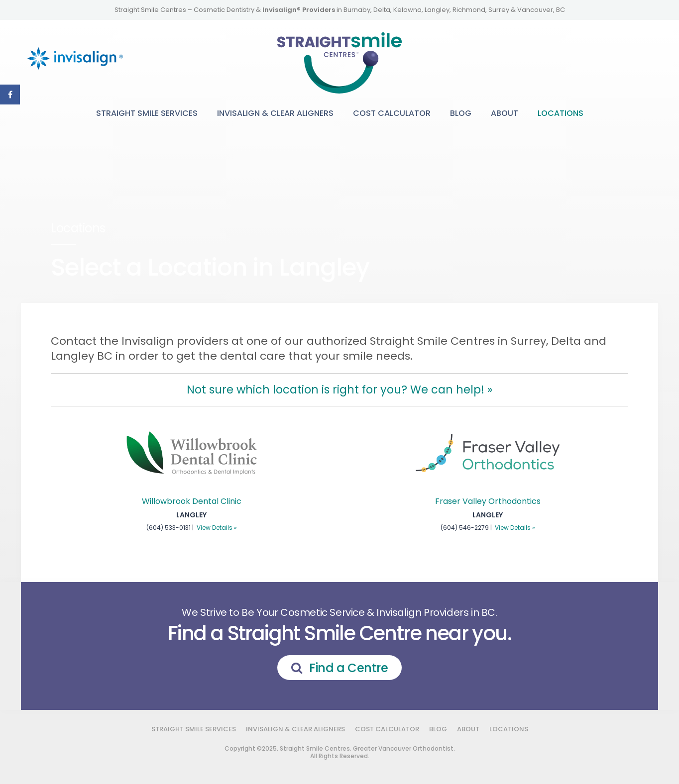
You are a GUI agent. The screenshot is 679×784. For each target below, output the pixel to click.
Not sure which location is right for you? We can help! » (339, 390)
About (505, 113)
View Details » (217, 528)
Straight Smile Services (147, 113)
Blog (461, 113)
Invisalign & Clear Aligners (275, 113)
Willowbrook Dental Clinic (192, 501)
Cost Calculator (392, 113)
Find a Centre (348, 668)
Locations (561, 113)
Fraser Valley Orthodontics (488, 501)
